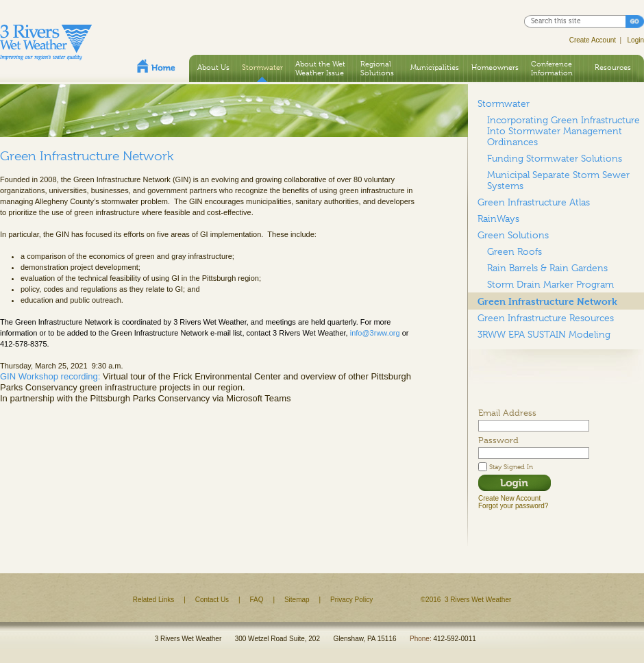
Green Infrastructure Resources (546, 318)
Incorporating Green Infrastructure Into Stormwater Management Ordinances (563, 131)
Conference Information (552, 68)
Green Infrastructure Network (547, 301)
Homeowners (495, 67)
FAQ (257, 600)
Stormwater (262, 67)
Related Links (154, 600)
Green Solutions (513, 235)
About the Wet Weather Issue (320, 68)
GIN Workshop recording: (50, 376)
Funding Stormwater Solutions (555, 158)
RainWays (498, 218)
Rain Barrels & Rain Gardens (547, 268)
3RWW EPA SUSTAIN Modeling (544, 334)
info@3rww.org (375, 333)
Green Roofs (515, 251)
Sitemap (297, 600)
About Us (213, 67)
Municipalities (435, 67)
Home (156, 66)
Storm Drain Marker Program (550, 284)
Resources (613, 67)
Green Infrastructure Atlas (534, 202)
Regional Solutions (377, 68)
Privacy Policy (351, 600)
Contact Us (212, 600)
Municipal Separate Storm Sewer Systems (558, 180)
